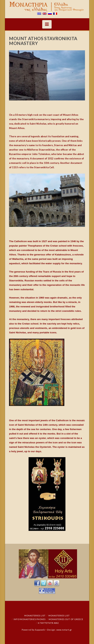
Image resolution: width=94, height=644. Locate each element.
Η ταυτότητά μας (48, 623)
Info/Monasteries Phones (30, 619)
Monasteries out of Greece (66, 619)
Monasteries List (35, 616)
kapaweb (40, 630)
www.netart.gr (64, 630)
